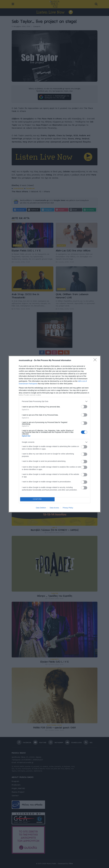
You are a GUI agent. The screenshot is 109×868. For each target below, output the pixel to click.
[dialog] (55, 434)
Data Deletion (41, 508)
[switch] (84, 407)
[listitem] (55, 401)
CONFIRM (37, 499)
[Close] (96, 361)
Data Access (54, 508)
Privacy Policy (68, 508)
